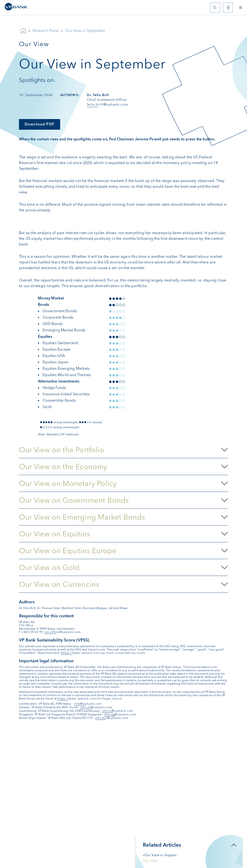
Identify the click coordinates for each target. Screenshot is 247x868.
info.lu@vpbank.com (118, 711)
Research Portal (46, 31)
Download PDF (40, 124)
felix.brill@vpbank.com (107, 105)
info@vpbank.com (88, 704)
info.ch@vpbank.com (97, 707)
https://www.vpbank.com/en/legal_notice (90, 699)
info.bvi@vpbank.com (112, 718)
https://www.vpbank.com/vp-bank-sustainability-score (103, 653)
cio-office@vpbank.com (63, 632)
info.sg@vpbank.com (120, 714)
